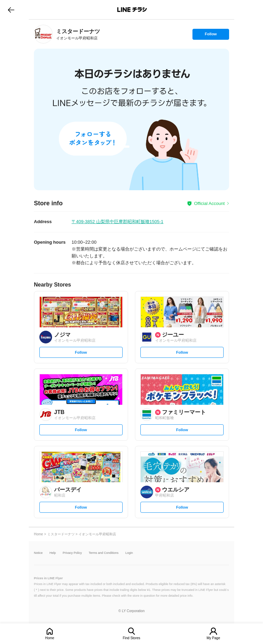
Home (50, 638)
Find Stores (131, 638)
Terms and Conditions (104, 553)
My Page (213, 638)
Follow (211, 36)
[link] (43, 34)
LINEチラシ (132, 10)
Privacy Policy (72, 553)
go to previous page (11, 10)
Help (53, 553)
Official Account (209, 203)
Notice (38, 553)
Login (129, 553)
